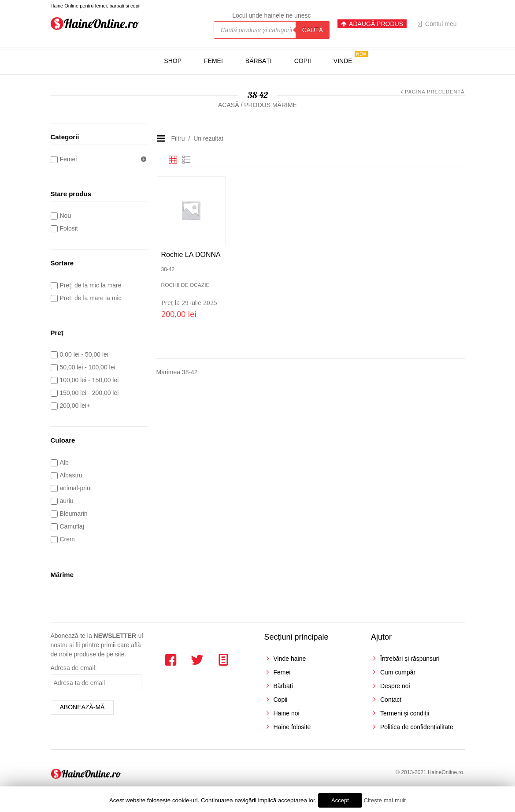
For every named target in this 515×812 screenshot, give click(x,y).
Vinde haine (290, 659)
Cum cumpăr (398, 672)
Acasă (228, 105)
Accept (340, 800)
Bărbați (259, 61)
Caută (313, 30)
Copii (303, 61)
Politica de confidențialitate (417, 727)
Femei (213, 61)
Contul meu (441, 24)
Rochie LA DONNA (191, 255)
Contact (391, 700)
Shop (173, 61)
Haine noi (287, 713)
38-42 (168, 269)
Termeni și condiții (405, 713)
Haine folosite (292, 727)
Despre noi (395, 686)
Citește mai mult (385, 800)
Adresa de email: (74, 668)
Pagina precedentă (435, 92)
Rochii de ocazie (185, 285)
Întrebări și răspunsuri (410, 659)
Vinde (343, 61)
